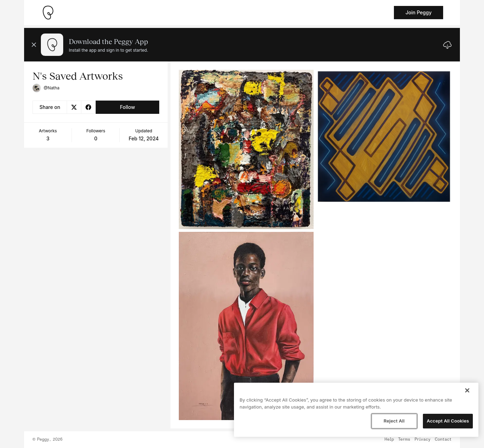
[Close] (467, 390)
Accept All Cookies (448, 421)
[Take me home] (48, 13)
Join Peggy (419, 12)
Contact (443, 440)
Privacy (423, 440)
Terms (404, 440)
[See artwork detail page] (246, 149)
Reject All (394, 421)
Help (389, 440)
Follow (127, 107)
